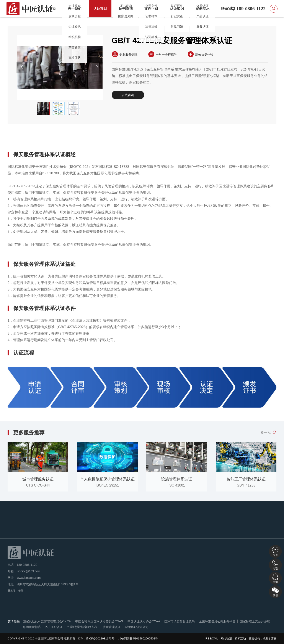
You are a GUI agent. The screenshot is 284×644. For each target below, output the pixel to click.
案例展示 (202, 9)
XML (215, 638)
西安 (274, 638)
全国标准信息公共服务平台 (217, 621)
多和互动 (240, 638)
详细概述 (21, 139)
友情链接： (15, 621)
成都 (266, 638)
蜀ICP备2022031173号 (100, 638)
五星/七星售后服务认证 (83, 627)
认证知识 (177, 9)
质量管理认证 (112, 627)
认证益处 (47, 139)
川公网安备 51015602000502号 (138, 638)
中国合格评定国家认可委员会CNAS (99, 621)
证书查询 (126, 9)
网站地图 (226, 638)
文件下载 (151, 9)
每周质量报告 (32, 627)
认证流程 (100, 139)
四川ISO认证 (54, 627)
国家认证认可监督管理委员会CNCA (47, 621)
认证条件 (74, 139)
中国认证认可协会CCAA (144, 621)
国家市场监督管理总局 (180, 621)
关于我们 (75, 9)
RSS (208, 638)
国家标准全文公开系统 (255, 621)
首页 (52, 9)
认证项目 (100, 9)
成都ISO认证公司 (137, 627)
